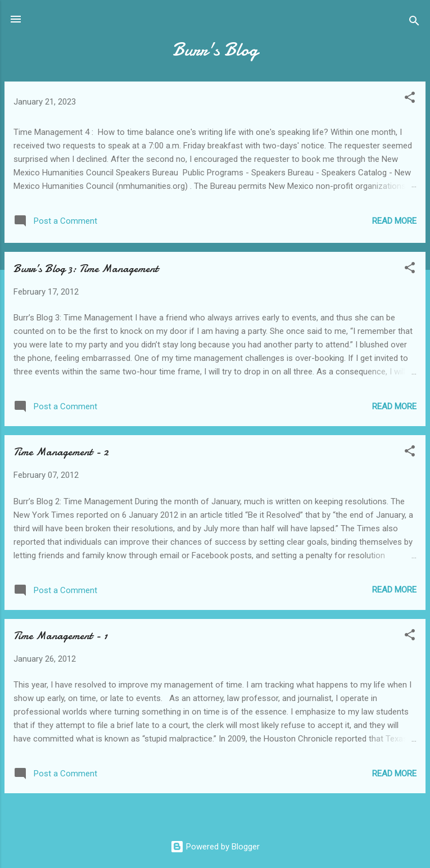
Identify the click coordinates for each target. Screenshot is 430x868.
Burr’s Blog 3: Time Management (86, 268)
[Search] (414, 23)
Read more (394, 221)
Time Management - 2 (61, 452)
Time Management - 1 (60, 636)
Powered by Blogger (215, 847)
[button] (410, 99)
